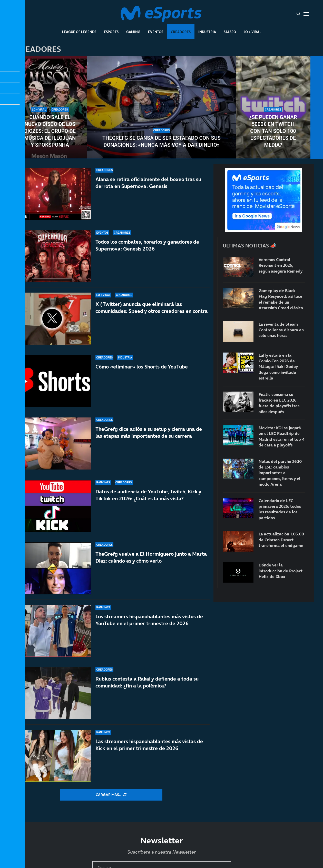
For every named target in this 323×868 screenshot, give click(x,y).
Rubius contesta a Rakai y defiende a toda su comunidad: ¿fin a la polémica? (147, 682)
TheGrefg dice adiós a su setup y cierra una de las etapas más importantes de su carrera (149, 432)
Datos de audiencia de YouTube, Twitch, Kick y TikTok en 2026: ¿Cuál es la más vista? (148, 495)
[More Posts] (111, 795)
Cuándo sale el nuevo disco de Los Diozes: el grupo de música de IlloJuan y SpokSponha (50, 131)
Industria (207, 32)
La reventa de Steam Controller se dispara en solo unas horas (281, 330)
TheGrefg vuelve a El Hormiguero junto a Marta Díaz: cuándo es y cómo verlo (151, 557)
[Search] (298, 14)
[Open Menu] (306, 14)
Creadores (181, 32)
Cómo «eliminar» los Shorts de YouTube (142, 367)
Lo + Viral (252, 32)
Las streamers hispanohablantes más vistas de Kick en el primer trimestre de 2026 (149, 745)
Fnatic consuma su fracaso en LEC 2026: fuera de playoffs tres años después (279, 403)
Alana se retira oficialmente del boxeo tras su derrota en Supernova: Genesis (148, 183)
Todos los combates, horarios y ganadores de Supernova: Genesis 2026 (147, 245)
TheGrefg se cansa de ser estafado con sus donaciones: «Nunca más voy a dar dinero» (161, 141)
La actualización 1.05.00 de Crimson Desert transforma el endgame (281, 540)
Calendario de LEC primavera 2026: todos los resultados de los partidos (280, 509)
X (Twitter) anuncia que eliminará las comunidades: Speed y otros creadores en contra (151, 308)
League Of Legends (79, 32)
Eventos (156, 32)
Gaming (133, 32)
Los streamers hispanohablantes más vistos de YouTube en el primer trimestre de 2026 (149, 620)
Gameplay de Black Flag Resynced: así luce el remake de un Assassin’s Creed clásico (281, 299)
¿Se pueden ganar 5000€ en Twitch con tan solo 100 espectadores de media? (273, 131)
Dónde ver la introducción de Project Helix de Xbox (281, 571)
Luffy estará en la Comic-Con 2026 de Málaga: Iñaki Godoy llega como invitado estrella (278, 367)
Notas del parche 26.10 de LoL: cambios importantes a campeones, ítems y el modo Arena (280, 473)
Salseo (230, 32)
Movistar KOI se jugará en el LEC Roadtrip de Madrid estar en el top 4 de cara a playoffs (282, 436)
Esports (111, 32)
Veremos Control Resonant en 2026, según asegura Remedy (281, 265)
